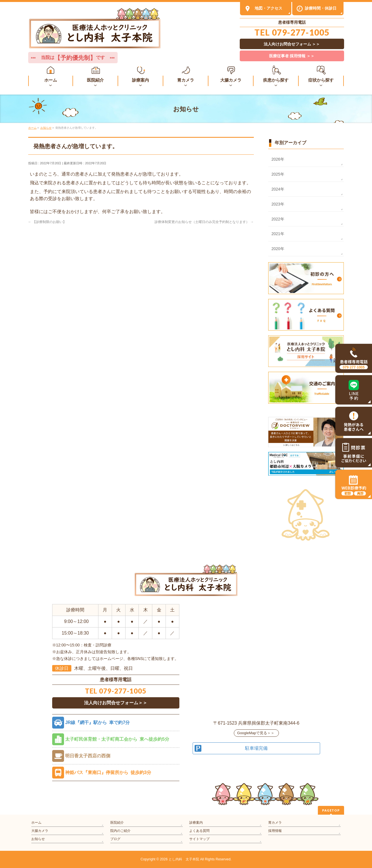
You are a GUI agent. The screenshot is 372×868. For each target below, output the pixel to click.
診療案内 (196, 823)
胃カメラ (275, 823)
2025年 (278, 174)
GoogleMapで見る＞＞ (256, 733)
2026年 (278, 159)
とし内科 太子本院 (184, 859)
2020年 (278, 249)
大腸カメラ (40, 831)
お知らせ (38, 839)
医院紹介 (117, 823)
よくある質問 (199, 831)
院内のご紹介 (120, 831)
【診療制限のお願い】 (47, 222)
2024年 (278, 189)
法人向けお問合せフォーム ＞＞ (292, 44)
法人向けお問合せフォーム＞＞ (116, 703)
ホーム (36, 823)
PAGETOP (331, 810)
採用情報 (275, 831)
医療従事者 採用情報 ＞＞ (292, 56)
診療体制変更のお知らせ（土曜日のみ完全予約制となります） (204, 222)
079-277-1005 (301, 32)
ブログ (115, 839)
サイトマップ (199, 839)
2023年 (278, 204)
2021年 (278, 234)
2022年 (278, 219)
